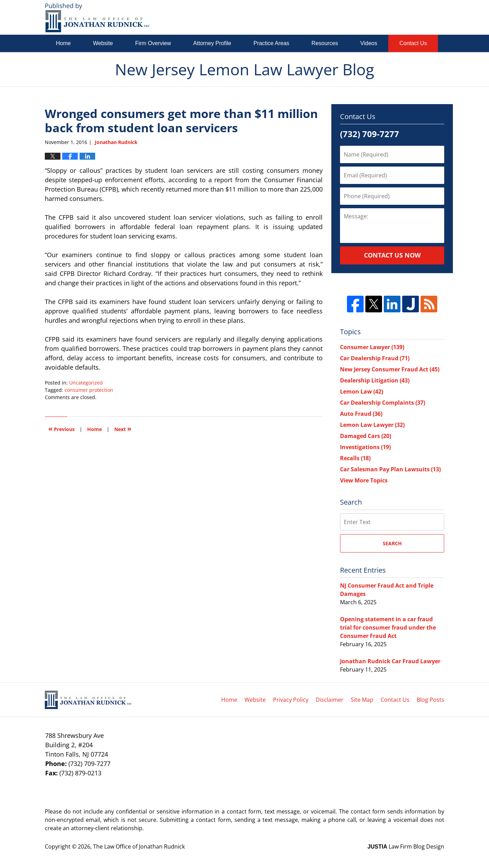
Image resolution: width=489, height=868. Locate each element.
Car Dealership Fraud (375, 358)
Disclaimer (330, 700)
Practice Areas (271, 43)
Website (103, 43)
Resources (325, 43)
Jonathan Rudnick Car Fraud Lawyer (390, 661)
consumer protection (89, 390)
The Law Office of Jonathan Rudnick (139, 846)
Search (392, 543)
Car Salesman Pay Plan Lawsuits (390, 469)
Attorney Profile (212, 43)
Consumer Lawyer (372, 347)
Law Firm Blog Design (406, 846)
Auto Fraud (361, 414)
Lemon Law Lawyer (372, 425)
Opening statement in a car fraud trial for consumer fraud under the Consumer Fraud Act (388, 627)
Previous (61, 428)
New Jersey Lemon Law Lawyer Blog (97, 18)
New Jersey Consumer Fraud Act (390, 369)
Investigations (365, 447)
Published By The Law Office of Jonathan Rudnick (405, 17)
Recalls (355, 458)
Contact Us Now (392, 255)
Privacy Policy (291, 700)
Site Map (362, 700)
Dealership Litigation (375, 380)
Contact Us (413, 43)
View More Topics (364, 480)
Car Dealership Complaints (383, 403)
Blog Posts (430, 700)
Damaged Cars (366, 436)
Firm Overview (153, 43)
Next (123, 428)
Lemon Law (362, 391)
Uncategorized (86, 383)
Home (63, 43)
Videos (369, 43)
